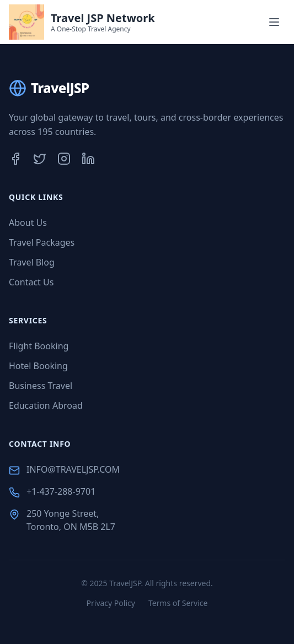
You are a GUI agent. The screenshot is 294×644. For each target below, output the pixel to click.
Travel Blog (32, 262)
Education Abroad (46, 405)
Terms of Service (178, 603)
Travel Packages (42, 242)
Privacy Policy (111, 603)
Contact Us (31, 282)
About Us (28, 223)
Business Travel (41, 386)
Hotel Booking (38, 366)
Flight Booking (39, 346)
